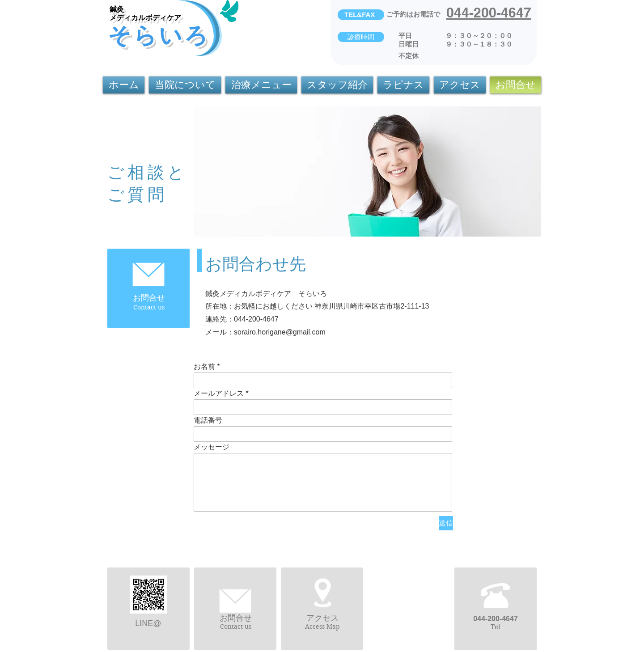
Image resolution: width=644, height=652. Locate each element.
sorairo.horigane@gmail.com (280, 332)
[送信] (446, 523)
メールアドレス (219, 394)
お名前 (204, 367)
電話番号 (208, 420)
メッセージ (212, 447)
